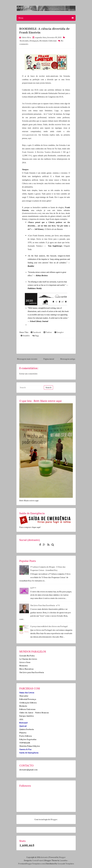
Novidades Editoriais (48, 41)
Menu (46, 18)
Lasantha (64, 860)
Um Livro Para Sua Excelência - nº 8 (45, 605)
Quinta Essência (27, 729)
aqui (30, 138)
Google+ (59, 332)
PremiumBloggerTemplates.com (31, 864)
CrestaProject (38, 860)
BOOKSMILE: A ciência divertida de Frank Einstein (44, 30)
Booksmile (24, 41)
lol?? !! (33, 588)
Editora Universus (27, 709)
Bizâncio (23, 706)
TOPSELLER (25, 743)
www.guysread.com (30, 135)
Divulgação (34, 41)
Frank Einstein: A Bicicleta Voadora (36, 152)
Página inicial (49, 359)
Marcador (24, 696)
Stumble (25, 336)
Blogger (54, 819)
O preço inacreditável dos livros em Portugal (49, 626)
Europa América (26, 716)
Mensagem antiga (68, 359)
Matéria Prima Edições (30, 746)
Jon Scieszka (27, 104)
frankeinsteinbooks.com (32, 213)
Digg (36, 336)
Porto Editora (26, 736)
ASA (21, 719)
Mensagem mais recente (27, 359)
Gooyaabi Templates (66, 864)
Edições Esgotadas (28, 739)
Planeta (23, 733)
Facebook (36, 332)
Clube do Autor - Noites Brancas (34, 713)
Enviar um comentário (28, 374)
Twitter (48, 332)
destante (44, 857)
